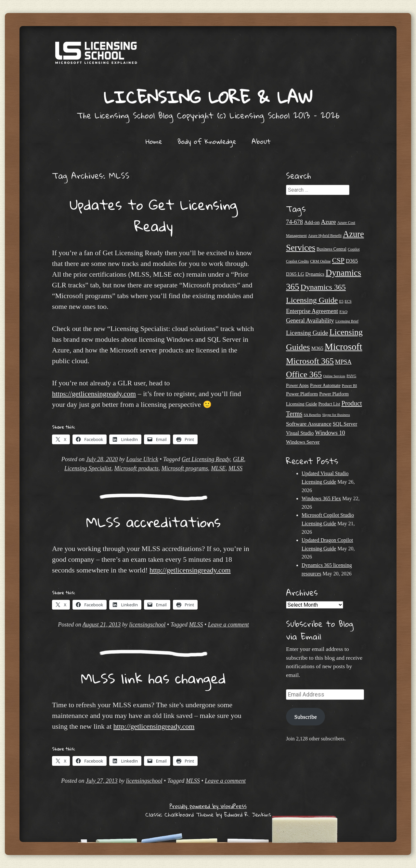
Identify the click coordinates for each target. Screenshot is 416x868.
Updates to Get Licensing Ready (154, 215)
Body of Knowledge (207, 141)
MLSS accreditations (153, 522)
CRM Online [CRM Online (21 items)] (320, 261)
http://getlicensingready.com (190, 570)
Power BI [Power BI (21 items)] (350, 386)
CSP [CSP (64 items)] (338, 260)
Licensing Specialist (88, 468)
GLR (239, 459)
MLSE (218, 468)
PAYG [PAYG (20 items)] (351, 376)
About (261, 141)
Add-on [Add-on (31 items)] (312, 222)
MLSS (235, 468)
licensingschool (147, 625)
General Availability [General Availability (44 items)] (310, 321)
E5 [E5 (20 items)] (341, 301)
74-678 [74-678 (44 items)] (294, 222)
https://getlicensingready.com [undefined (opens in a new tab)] (94, 394)
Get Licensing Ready (206, 459)
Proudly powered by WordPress (208, 806)
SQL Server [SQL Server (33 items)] (345, 424)
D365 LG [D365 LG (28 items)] (295, 274)
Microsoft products (136, 468)
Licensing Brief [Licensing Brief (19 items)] (347, 321)
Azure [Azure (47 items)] (328, 222)
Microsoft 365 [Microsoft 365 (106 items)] (310, 361)
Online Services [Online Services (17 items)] (334, 376)
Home (154, 141)
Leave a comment (228, 625)
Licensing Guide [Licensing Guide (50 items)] (307, 333)
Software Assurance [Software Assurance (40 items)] (309, 424)
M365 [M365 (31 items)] (317, 348)
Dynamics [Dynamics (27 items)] (315, 274)
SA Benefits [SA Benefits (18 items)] (312, 415)
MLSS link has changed (153, 678)
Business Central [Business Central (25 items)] (331, 249)
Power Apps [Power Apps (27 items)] (297, 385)
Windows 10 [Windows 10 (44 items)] (330, 433)
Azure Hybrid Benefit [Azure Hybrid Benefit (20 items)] (325, 236)
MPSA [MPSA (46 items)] (343, 362)
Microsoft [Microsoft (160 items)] (344, 347)
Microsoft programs (185, 468)
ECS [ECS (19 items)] (348, 301)
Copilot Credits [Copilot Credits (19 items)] (297, 261)
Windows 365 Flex (321, 498)
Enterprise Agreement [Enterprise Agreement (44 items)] (312, 311)
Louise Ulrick (142, 459)
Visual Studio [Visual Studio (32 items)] (300, 433)
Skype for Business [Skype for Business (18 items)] (336, 415)
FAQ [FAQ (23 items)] (343, 312)
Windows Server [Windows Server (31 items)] (303, 442)
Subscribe (305, 717)
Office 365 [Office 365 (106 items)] (304, 374)
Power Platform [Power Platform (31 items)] (302, 394)
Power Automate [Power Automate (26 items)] (325, 386)
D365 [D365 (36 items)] (352, 261)
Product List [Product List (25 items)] (329, 404)
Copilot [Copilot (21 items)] (354, 249)
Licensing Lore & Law (208, 97)
